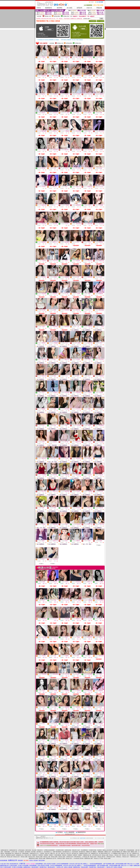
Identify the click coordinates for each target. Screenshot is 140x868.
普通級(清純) (66, 16)
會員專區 (60, 8)
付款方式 (89, 8)
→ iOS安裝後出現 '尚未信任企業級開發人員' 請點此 (47, 40)
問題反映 (99, 8)
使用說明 (79, 8)
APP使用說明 (92, 21)
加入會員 (69, 8)
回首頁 (39, 8)
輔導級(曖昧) (57, 16)
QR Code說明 (100, 21)
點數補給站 (49, 8)
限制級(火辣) (48, 16)
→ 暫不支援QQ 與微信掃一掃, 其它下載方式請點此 (72, 40)
